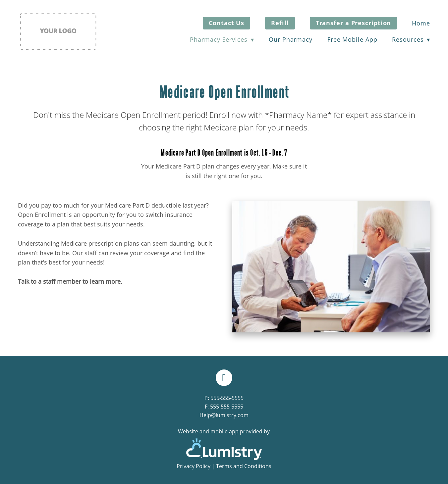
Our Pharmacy (291, 39)
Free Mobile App (352, 39)
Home (421, 23)
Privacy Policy (194, 466)
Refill (280, 23)
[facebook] (224, 378)
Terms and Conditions (244, 466)
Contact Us (226, 23)
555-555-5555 (227, 398)
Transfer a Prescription (354, 23)
